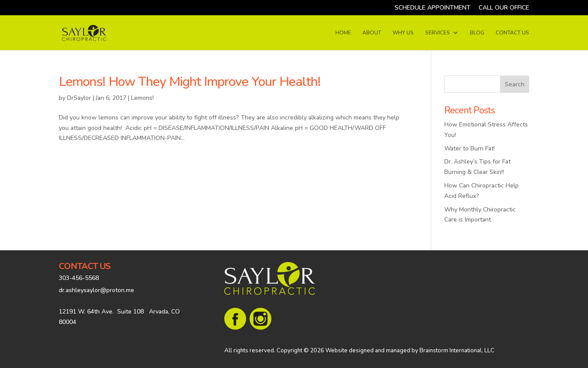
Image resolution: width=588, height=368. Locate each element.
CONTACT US (512, 33)
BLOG (477, 33)
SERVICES (438, 33)
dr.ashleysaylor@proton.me (96, 290)
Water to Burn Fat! (470, 148)
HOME (343, 33)
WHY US (403, 33)
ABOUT (372, 33)
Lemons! (142, 98)
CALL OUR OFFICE (504, 8)
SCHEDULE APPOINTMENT (433, 8)
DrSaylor (79, 98)
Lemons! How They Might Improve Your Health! (190, 82)
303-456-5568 (79, 278)
